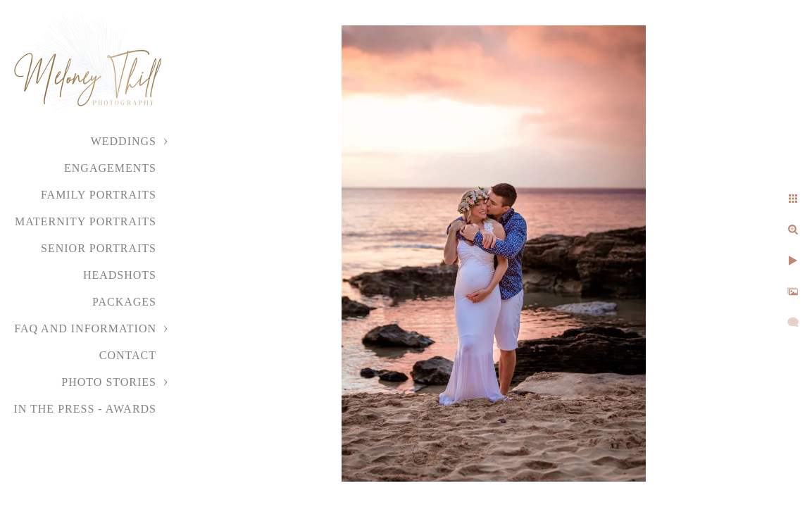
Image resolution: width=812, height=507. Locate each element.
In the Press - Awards (85, 409)
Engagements (110, 168)
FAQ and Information (85, 328)
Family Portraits (99, 195)
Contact (128, 355)
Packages (124, 302)
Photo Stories (109, 382)
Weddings (124, 141)
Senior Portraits (99, 248)
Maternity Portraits (86, 221)
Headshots (120, 275)
